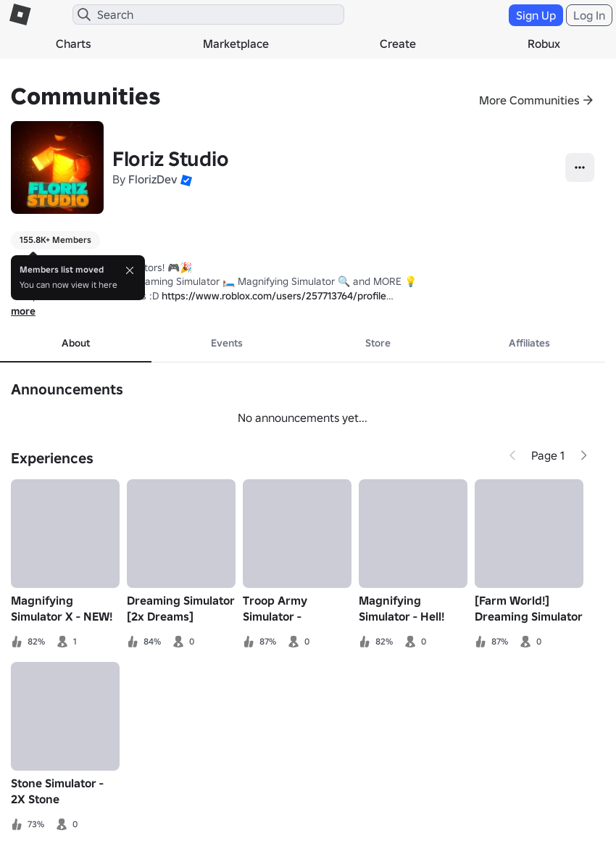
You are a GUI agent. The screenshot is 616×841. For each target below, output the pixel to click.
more (23, 311)
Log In (589, 15)
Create (398, 43)
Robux (544, 43)
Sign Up (536, 15)
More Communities (529, 100)
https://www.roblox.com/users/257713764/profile (274, 296)
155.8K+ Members (55, 240)
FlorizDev (153, 179)
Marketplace (236, 43)
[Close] (130, 270)
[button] (186, 179)
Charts (74, 43)
